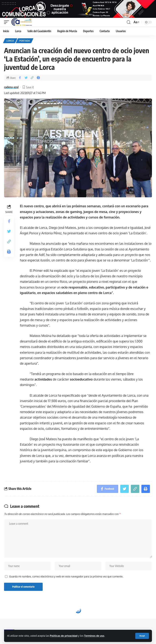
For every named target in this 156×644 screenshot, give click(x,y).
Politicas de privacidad (64, 636)
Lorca (10, 42)
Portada (25, 42)
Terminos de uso (94, 636)
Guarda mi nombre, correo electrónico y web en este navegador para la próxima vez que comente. (66, 578)
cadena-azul (11, 89)
